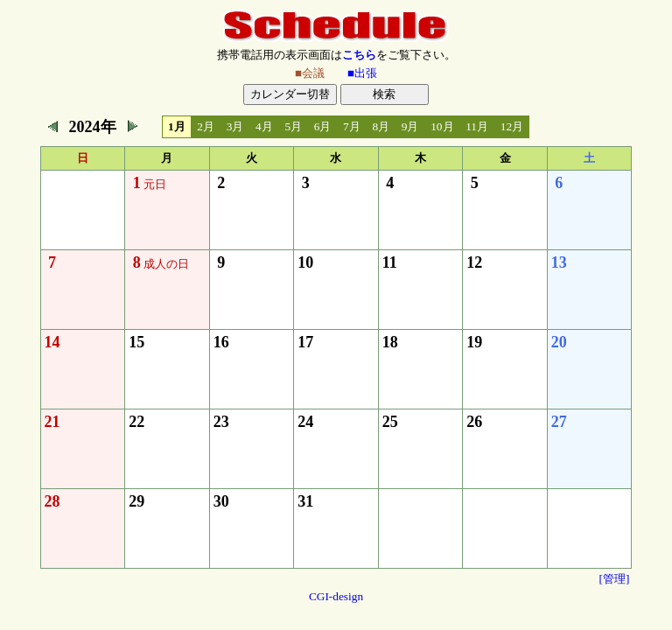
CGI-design (336, 596)
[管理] (615, 579)
